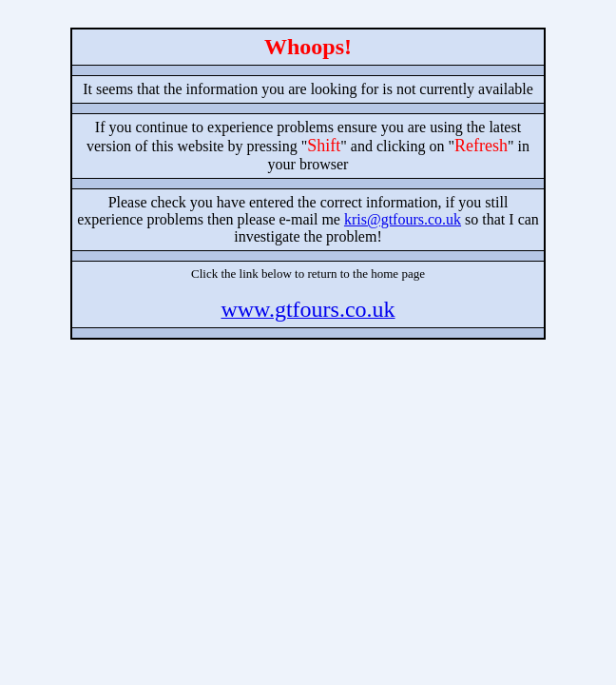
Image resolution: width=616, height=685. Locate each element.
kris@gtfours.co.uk (403, 219)
